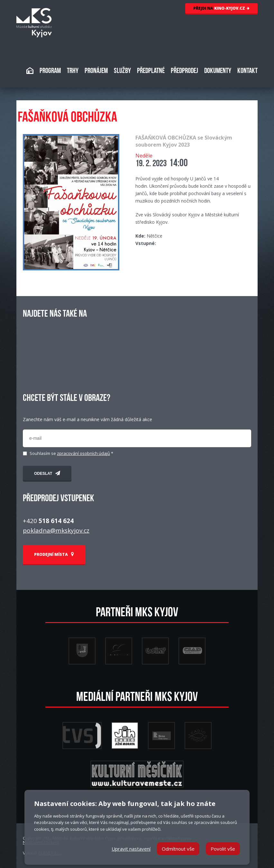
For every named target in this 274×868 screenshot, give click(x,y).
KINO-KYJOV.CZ (221, 8)
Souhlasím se (71, 453)
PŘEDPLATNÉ (151, 71)
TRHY (73, 71)
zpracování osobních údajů (83, 453)
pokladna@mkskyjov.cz (56, 530)
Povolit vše (223, 849)
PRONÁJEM (96, 71)
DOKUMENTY (218, 71)
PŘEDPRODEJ (184, 71)
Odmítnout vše (178, 849)
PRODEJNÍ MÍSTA (54, 554)
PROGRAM (50, 71)
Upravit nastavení (131, 849)
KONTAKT (247, 71)
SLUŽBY (122, 71)
